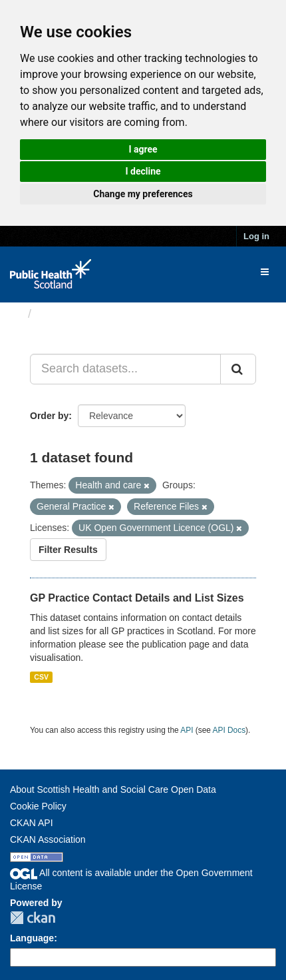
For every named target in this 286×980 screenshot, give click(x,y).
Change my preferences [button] (143, 194)
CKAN (33, 918)
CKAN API (32, 823)
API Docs (229, 730)
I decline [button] (143, 171)
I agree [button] (143, 149)
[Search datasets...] (125, 369)
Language (32, 938)
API (187, 730)
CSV (41, 677)
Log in (256, 236)
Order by (49, 416)
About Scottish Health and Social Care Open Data (113, 789)
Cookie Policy (38, 806)
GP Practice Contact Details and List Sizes (137, 598)
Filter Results (68, 550)
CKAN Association (48, 839)
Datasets (63, 314)
